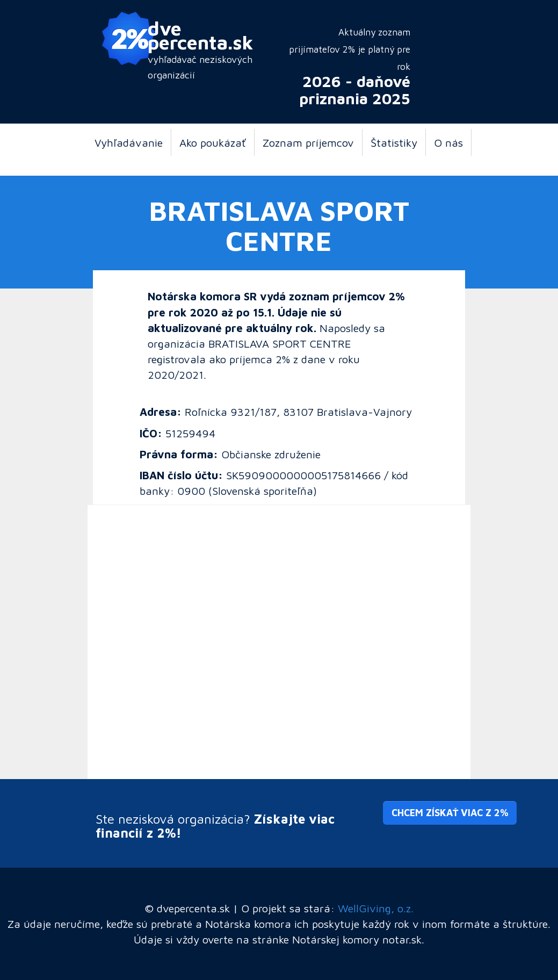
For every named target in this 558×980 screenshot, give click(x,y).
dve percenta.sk (201, 35)
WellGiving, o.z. (376, 908)
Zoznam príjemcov (308, 142)
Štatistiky (394, 142)
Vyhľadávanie (129, 142)
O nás (448, 142)
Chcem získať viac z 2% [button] (450, 813)
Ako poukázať (213, 142)
